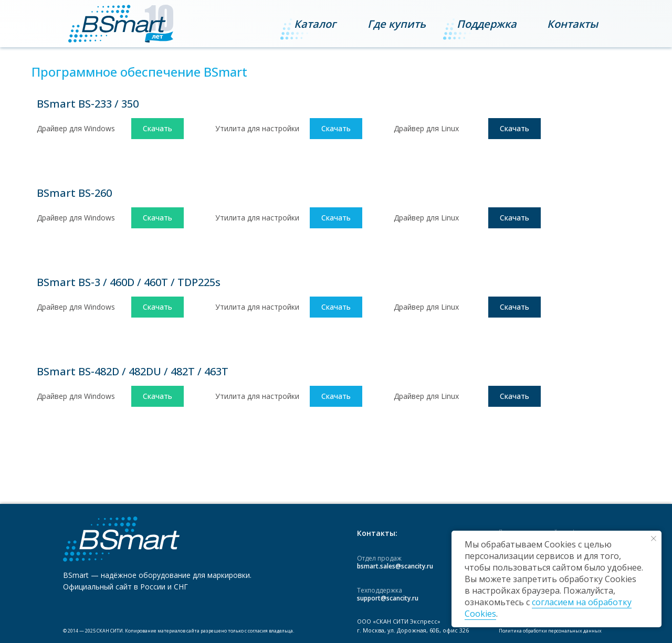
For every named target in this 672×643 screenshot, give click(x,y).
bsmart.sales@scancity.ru (395, 566)
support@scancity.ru (388, 598)
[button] (573, 24)
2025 (90, 631)
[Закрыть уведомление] (654, 539)
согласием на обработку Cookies (548, 608)
